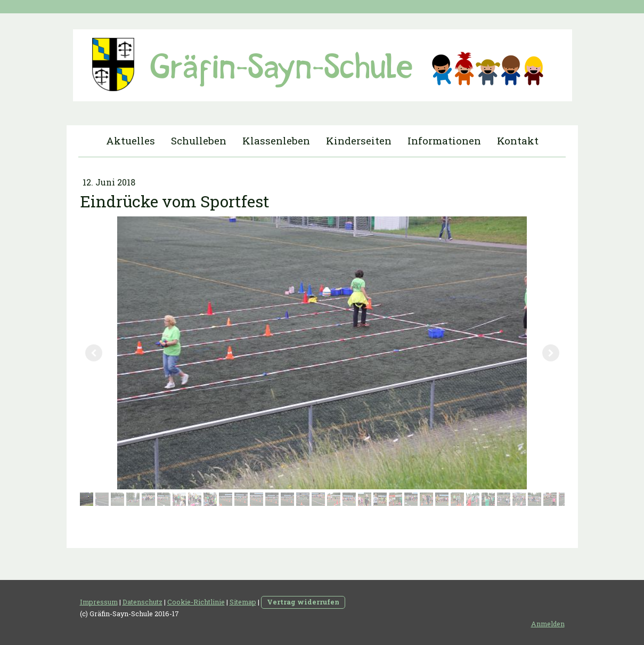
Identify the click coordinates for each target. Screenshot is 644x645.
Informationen (444, 140)
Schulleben (199, 140)
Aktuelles (131, 140)
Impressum (99, 602)
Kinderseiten (359, 140)
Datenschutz (142, 602)
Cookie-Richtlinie (196, 602)
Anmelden (548, 624)
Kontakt (518, 140)
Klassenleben (276, 140)
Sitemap (243, 602)
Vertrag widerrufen (303, 602)
